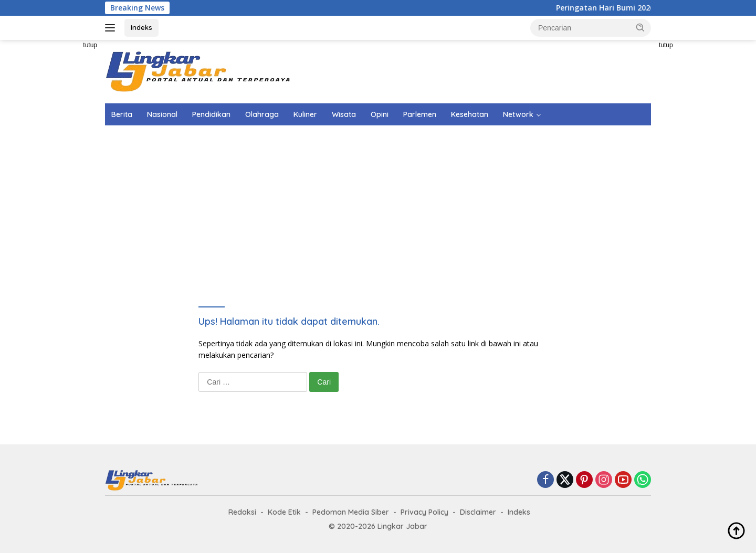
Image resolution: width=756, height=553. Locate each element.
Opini (380, 114)
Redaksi (242, 512)
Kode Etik (284, 512)
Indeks (141, 27)
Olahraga (262, 114)
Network (518, 114)
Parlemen (420, 114)
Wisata (344, 114)
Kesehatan (470, 114)
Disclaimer (478, 512)
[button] (640, 27)
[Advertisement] (58, 197)
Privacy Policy (424, 512)
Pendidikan (211, 114)
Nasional (162, 114)
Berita (122, 114)
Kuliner (305, 114)
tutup (90, 45)
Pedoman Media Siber (351, 512)
